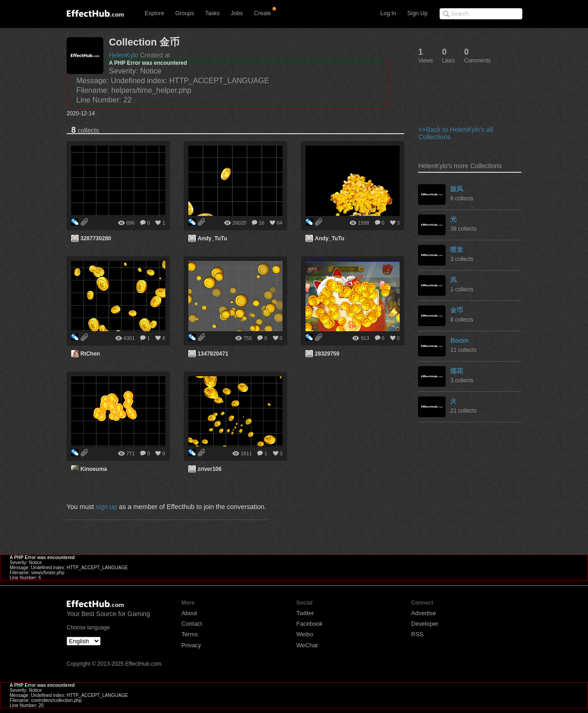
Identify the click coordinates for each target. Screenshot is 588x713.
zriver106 (209, 469)
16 (261, 223)
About (189, 613)
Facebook (309, 624)
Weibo (305, 634)
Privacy (191, 645)
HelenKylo (124, 55)
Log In (388, 13)
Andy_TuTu (212, 238)
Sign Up (418, 13)
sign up (106, 507)
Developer (425, 624)
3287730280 (96, 238)
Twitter (305, 613)
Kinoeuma (94, 469)
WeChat (307, 645)
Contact (192, 624)
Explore (154, 13)
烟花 (457, 371)
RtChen (90, 354)
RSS (417, 634)
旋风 (457, 189)
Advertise (424, 613)
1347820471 (213, 354)
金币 (457, 310)
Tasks (212, 13)
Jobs (237, 13)
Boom (459, 340)
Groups (184, 13)
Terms (189, 634)
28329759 (327, 354)
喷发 (457, 249)
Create (263, 13)
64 (279, 223)
